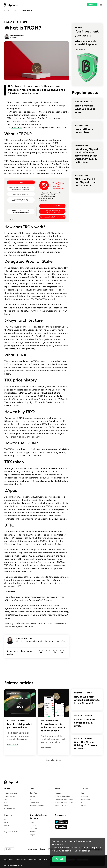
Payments (84, 796)
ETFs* (6, 802)
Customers (34, 829)
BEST (32, 799)
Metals (7, 806)
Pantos (7, 826)
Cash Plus (33, 793)
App (6, 829)
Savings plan (85, 799)
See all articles (53, 760)
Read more (80, 50)
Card (6, 819)
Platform (33, 825)
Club (82, 793)
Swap (82, 802)
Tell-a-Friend (34, 802)
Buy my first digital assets (64, 802)
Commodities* (10, 809)
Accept (59, 859)
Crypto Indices (10, 796)
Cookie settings (82, 851)
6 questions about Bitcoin (64, 799)
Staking (33, 796)
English (9, 849)
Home (7, 10)
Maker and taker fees (63, 796)
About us (33, 849)
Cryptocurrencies (11, 793)
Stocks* (7, 799)
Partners (33, 832)
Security (83, 806)
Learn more (58, 845)
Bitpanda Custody (11, 832)
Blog (15, 10)
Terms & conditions (35, 860)
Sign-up (92, 5)
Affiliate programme (37, 806)
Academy (59, 793)
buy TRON (18, 418)
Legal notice (9, 860)
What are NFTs (61, 806)
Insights (33, 835)
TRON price (16, 128)
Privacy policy (21, 860)
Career (43, 849)
